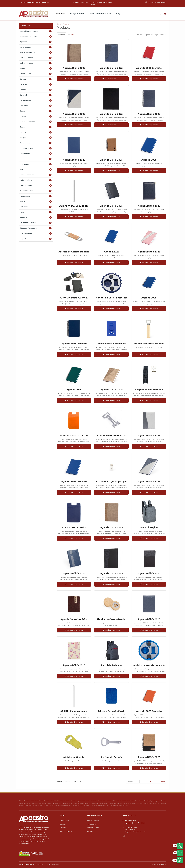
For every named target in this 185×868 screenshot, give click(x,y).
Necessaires (36, 196)
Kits (36, 170)
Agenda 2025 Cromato (149, 68)
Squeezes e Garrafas (36, 223)
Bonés (36, 68)
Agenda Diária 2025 (74, 68)
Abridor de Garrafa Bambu (111, 619)
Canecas (36, 84)
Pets (36, 212)
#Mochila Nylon (149, 527)
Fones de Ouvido (36, 148)
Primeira (130, 782)
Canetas (36, 90)
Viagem (36, 239)
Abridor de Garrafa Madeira (74, 252)
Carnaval (36, 95)
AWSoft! (164, 864)
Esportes (36, 132)
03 (151, 782)
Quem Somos (65, 821)
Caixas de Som (36, 74)
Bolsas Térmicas (36, 63)
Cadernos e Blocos (93, 828)
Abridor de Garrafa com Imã (111, 298)
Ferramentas (36, 143)
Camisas (36, 79)
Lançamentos (77, 14)
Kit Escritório (91, 824)
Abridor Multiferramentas (111, 436)
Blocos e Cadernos (36, 53)
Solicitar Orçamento (74, 79)
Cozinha (36, 116)
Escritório (36, 127)
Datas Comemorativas (100, 14)
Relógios (36, 217)
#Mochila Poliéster (111, 665)
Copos (36, 111)
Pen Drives (36, 207)
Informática (36, 164)
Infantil (36, 159)
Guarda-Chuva (36, 154)
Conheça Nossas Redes (155, 2)
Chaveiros (36, 106)
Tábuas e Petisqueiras (36, 228)
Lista (71, 35)
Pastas (36, 202)
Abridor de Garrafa (74, 757)
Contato (63, 824)
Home (59, 24)
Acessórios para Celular (36, 37)
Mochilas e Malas (36, 191)
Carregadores (36, 100)
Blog (118, 14)
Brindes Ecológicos (93, 821)
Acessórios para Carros (36, 31)
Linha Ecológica (36, 180)
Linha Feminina (36, 186)
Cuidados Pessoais (36, 122)
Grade (62, 35)
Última (162, 782)
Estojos (36, 138)
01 (142, 782)
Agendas (36, 42)
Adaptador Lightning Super (111, 482)
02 (146, 782)
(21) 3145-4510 (35, 2)
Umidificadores (36, 233)
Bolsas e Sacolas (36, 58)
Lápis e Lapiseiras (36, 175)
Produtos (60, 14)
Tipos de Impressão (66, 831)
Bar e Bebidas (36, 47)
